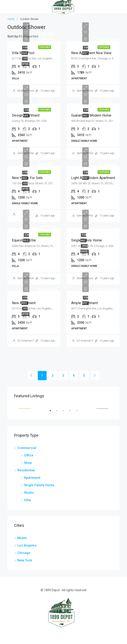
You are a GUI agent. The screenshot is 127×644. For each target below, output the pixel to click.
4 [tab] (72, 412)
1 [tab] (53, 412)
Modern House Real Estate (33, 91)
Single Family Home (39, 485)
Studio (29, 493)
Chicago (24, 553)
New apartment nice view (91, 53)
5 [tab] (79, 412)
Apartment (32, 478)
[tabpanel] (63, 404)
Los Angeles (27, 545)
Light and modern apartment (93, 178)
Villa (27, 500)
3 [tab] (66, 412)
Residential (26, 470)
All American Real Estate (31, 341)
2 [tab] (59, 412)
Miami (22, 538)
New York (25, 560)
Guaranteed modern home (91, 115)
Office (29, 455)
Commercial (27, 448)
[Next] (95, 375)
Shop (28, 463)
